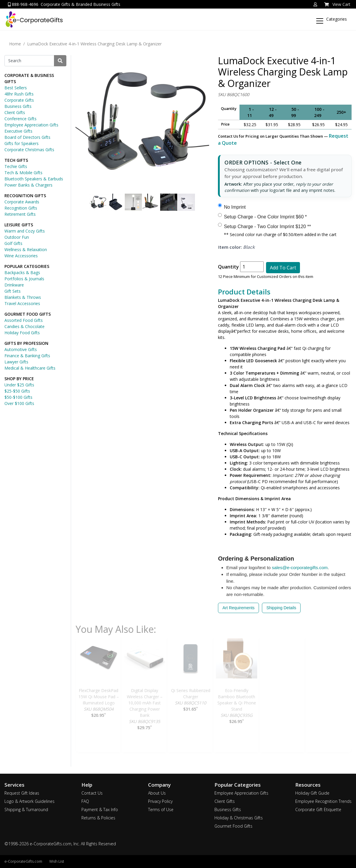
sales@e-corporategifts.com (300, 568)
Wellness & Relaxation (26, 249)
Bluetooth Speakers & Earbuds (34, 179)
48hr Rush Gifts (19, 94)
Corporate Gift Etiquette (318, 809)
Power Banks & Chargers (28, 185)
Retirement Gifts (20, 214)
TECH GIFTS (16, 160)
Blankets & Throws (23, 297)
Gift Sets (13, 291)
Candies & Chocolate (24, 326)
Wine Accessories (21, 256)
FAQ (85, 801)
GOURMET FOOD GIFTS (28, 314)
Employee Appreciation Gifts (31, 125)
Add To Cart (283, 268)
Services (14, 785)
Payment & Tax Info (100, 809)
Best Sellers (16, 88)
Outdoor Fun (17, 237)
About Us (157, 793)
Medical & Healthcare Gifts (30, 368)
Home (15, 44)
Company (159, 785)
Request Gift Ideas (22, 793)
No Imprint (235, 207)
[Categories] (333, 18)
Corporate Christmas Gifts (29, 150)
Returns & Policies (98, 818)
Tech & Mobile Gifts (23, 173)
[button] (315, 4)
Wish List (57, 861)
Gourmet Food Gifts (233, 826)
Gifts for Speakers (22, 143)
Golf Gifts (13, 243)
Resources (308, 785)
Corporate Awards (22, 202)
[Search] (29, 61)
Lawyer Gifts (16, 362)
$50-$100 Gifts (18, 397)
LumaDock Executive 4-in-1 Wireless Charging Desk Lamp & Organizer (94, 44)
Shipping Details (281, 608)
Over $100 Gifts (19, 403)
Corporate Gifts (19, 100)
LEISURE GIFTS (19, 225)
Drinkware (14, 285)
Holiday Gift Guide (312, 793)
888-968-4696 (23, 4)
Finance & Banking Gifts (27, 356)
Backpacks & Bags (22, 272)
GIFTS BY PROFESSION (26, 343)
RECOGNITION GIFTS (25, 196)
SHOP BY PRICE (19, 379)
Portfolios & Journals (24, 279)
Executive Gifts (18, 131)
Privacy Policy (160, 801)
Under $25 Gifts (19, 385)
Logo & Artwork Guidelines (29, 801)
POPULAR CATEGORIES (27, 266)
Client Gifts (15, 112)
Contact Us (92, 793)
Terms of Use (161, 809)
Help (87, 785)
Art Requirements (238, 608)
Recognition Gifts (21, 208)
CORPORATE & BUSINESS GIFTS (29, 78)
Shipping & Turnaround (26, 809)
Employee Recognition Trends (323, 801)
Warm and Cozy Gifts (25, 231)
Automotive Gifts (21, 349)
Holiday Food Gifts (22, 333)
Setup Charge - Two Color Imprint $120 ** (267, 227)
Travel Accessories (22, 303)
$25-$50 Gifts (17, 391)
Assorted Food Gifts (24, 320)
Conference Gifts (20, 119)
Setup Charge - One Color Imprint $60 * (265, 217)
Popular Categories (238, 785)
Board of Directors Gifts (27, 137)
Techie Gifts (16, 166)
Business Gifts (18, 106)
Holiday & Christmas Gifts (239, 818)
